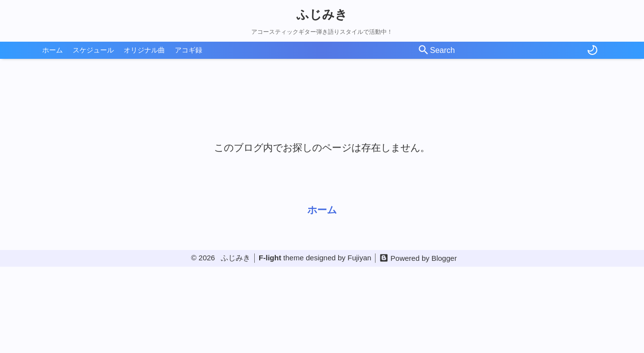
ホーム (53, 50)
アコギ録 (188, 50)
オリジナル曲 (144, 50)
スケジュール (93, 50)
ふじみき (322, 14)
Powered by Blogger (424, 258)
